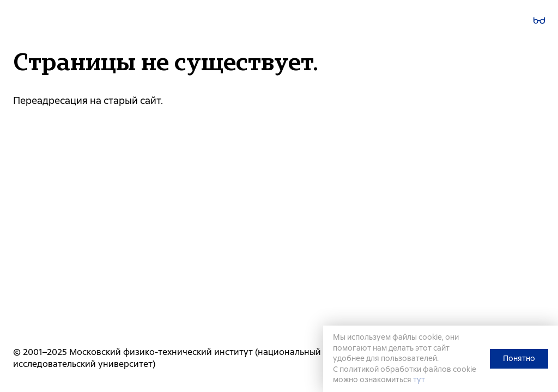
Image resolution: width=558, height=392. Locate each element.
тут (419, 379)
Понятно (519, 358)
